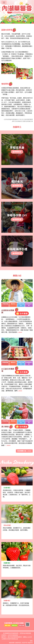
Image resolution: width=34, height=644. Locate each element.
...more (20, 332)
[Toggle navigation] (4, 3)
